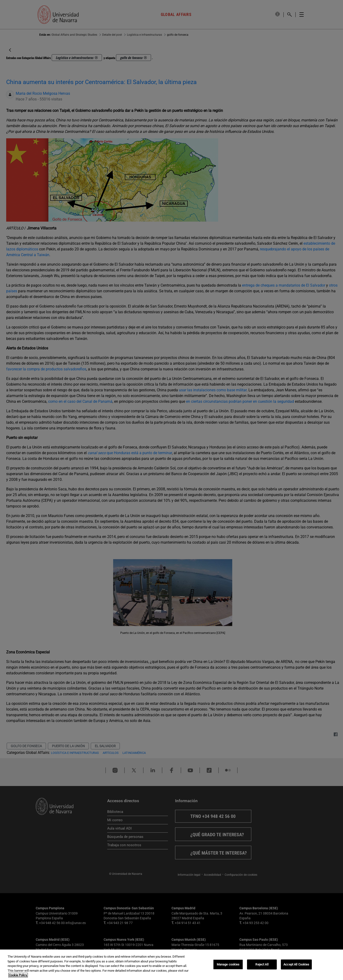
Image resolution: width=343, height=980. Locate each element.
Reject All (262, 964)
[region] (171, 965)
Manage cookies (228, 964)
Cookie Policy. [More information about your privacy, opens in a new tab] (18, 975)
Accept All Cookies (296, 964)
